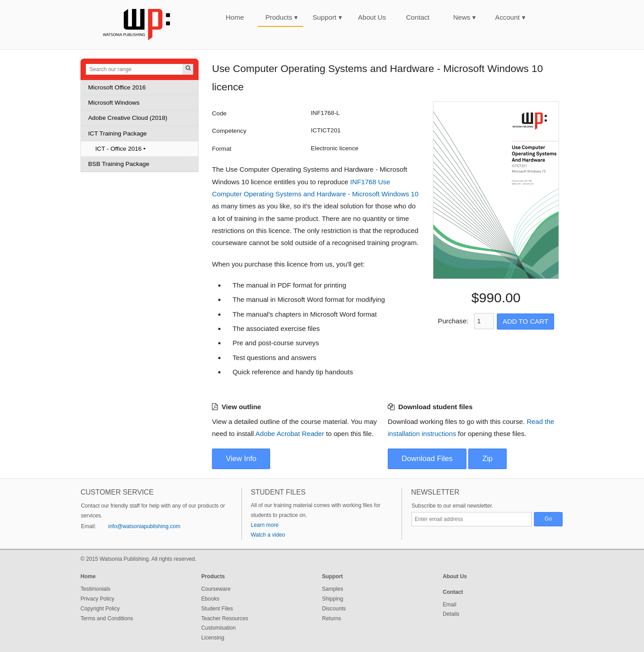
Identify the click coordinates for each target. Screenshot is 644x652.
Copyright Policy (100, 609)
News (464, 17)
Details (451, 614)
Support (327, 17)
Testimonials (95, 589)
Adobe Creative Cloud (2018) (128, 118)
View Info (241, 459)
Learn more (265, 525)
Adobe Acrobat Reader (290, 434)
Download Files (427, 459)
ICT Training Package (117, 133)
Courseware (216, 589)
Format (222, 149)
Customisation (218, 628)
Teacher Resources (225, 618)
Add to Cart (525, 321)
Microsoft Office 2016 (117, 87)
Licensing (213, 638)
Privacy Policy (97, 599)
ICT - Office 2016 (119, 149)
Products (282, 17)
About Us (372, 17)
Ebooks (210, 599)
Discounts (334, 609)
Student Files (217, 609)
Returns (332, 618)
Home (235, 17)
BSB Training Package (119, 164)
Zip (487, 459)
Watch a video (268, 535)
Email (449, 605)
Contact (418, 17)
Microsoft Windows (114, 103)
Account (510, 17)
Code (219, 113)
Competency (229, 131)
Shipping (333, 599)
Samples (333, 589)
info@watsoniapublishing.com (144, 526)
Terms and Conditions (107, 618)
